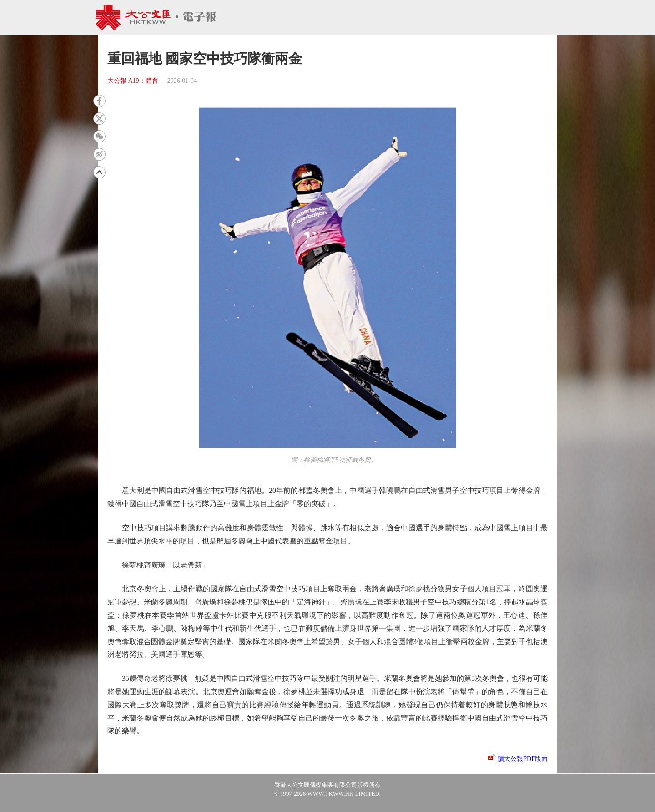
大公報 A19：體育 (133, 81)
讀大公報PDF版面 (523, 759)
